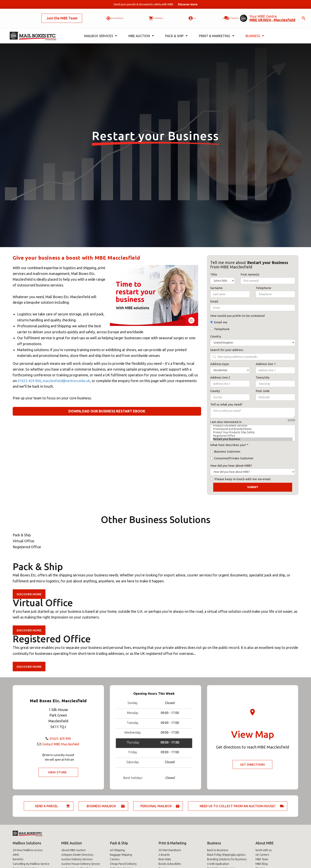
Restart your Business (253, 439)
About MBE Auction (73, 850)
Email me (221, 322)
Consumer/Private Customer (234, 458)
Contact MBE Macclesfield (60, 744)
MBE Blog (262, 864)
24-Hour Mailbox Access (28, 850)
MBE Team (262, 859)
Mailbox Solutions (27, 843)
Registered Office (253, 436)
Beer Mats (165, 859)
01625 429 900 (29, 381)
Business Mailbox (101, 806)
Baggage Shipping (121, 855)
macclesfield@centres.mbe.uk (66, 381)
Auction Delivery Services (77, 859)
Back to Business (218, 850)
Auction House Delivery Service (81, 864)
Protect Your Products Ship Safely (253, 432)
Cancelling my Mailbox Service (31, 864)
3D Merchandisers (170, 850)
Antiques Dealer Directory (77, 855)
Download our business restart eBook (107, 411)
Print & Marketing (172, 843)
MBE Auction (72, 843)
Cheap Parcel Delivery (123, 864)
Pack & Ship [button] (177, 29)
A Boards (164, 855)
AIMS (16, 855)
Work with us (264, 850)
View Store (57, 772)
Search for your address (227, 350)
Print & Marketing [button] (217, 29)
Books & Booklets (170, 864)
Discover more (29, 594)
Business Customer (227, 451)
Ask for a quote (219, 15)
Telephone (222, 329)
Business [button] (255, 29)
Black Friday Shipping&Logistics (226, 855)
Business (214, 843)
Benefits (18, 859)
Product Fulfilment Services (253, 426)
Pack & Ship (119, 843)
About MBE (265, 843)
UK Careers (262, 855)
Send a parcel (47, 806)
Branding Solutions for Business (227, 859)
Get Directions (253, 765)
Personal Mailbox (156, 806)
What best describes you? (228, 445)
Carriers (115, 859)
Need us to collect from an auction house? (238, 806)
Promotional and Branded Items (253, 429)
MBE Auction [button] (141, 29)
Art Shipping (117, 850)
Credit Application (218, 864)
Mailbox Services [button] (101, 29)
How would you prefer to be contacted (237, 316)
